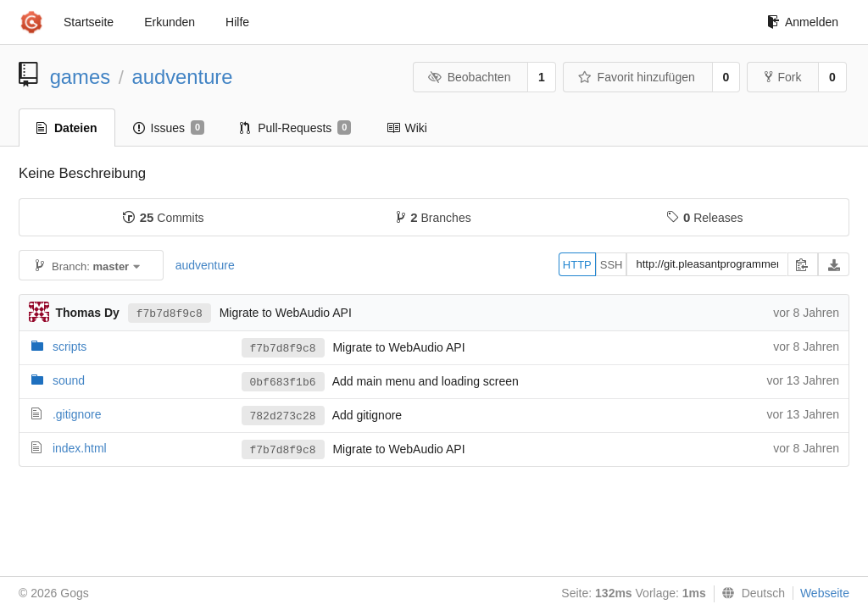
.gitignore (77, 414)
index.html (80, 448)
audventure (182, 77)
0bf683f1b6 (283, 383)
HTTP (577, 265)
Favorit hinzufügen (637, 77)
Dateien (67, 128)
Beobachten (469, 77)
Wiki (406, 128)
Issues (169, 128)
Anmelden (803, 22)
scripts (70, 347)
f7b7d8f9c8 (170, 314)
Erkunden (170, 22)
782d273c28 (283, 416)
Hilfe (237, 22)
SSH (612, 265)
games (80, 77)
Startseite (89, 22)
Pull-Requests (295, 128)
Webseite (825, 593)
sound (69, 380)
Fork (783, 77)
